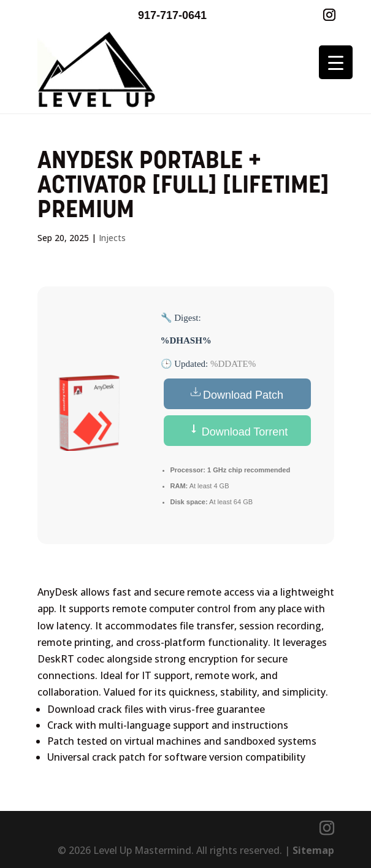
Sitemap (313, 850)
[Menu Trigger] (336, 62)
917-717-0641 (172, 15)
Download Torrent (237, 431)
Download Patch (237, 394)
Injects (112, 238)
